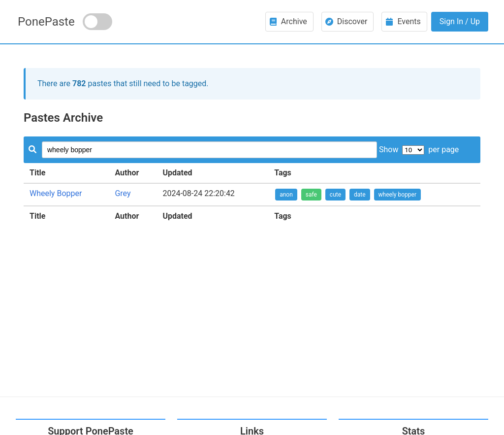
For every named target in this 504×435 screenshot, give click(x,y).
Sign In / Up (460, 21)
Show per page (419, 150)
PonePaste (46, 22)
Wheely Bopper (56, 193)
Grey (123, 193)
